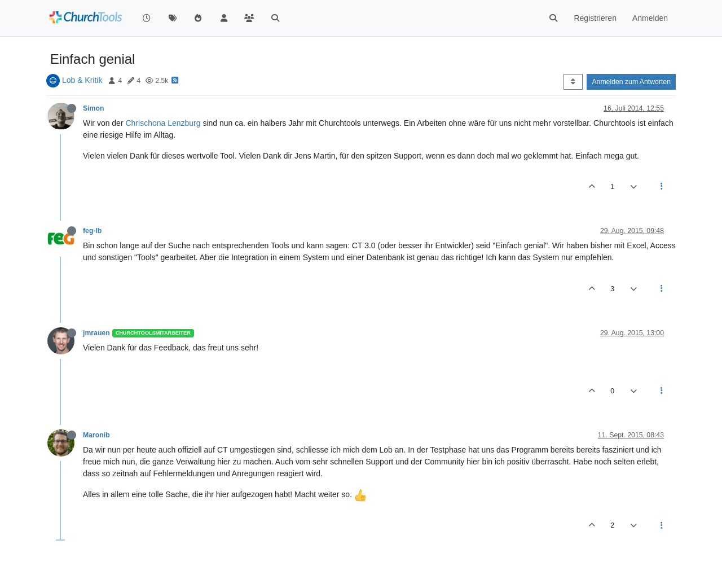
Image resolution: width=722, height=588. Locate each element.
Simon (93, 108)
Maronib (96, 435)
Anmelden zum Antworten (631, 82)
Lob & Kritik (82, 80)
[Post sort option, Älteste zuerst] (573, 82)
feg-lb (92, 231)
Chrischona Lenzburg (163, 123)
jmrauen (96, 333)
